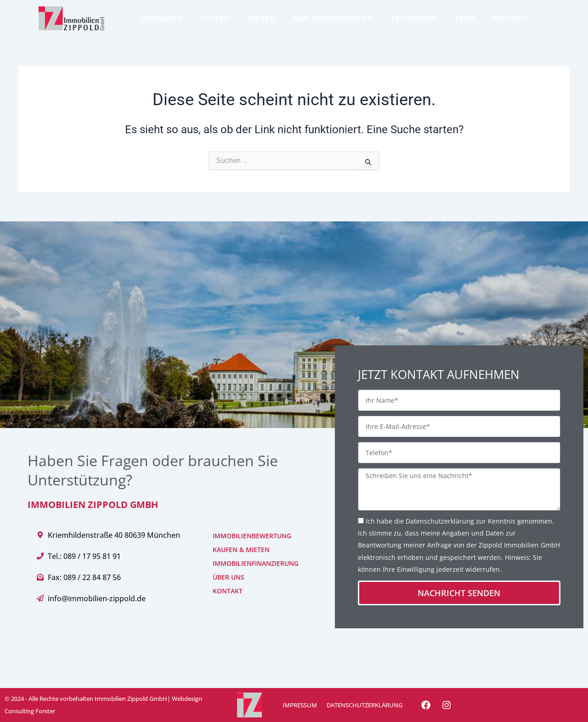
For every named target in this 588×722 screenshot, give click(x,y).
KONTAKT (509, 18)
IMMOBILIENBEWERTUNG (242, 536)
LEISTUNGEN (414, 18)
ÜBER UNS (229, 577)
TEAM (465, 18)
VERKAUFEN (162, 18)
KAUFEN (215, 18)
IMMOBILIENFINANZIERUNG (242, 563)
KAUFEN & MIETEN (241, 550)
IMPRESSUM (299, 705)
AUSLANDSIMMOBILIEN (333, 18)
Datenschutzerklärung (440, 521)
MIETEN (261, 18)
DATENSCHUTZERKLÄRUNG (364, 705)
